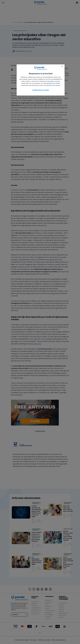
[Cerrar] (62, 66)
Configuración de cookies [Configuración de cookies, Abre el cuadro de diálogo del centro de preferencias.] (41, 90)
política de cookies (54, 83)
